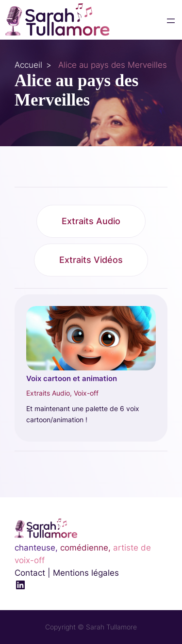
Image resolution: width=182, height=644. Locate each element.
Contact (30, 573)
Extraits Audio (91, 221)
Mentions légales (86, 573)
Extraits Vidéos (91, 260)
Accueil (28, 65)
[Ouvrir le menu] (171, 21)
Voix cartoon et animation (72, 379)
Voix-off (86, 393)
